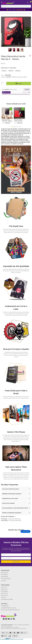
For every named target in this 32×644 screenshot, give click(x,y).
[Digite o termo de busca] (14, 6)
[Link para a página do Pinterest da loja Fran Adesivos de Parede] (14, 622)
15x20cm (4, 71)
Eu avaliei (3, 583)
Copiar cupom (6, 92)
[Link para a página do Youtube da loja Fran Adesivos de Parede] (9, 622)
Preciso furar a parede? (16, 506)
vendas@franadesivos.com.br (9, 611)
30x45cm (18, 71)
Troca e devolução (6, 581)
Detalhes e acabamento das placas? (16, 515)
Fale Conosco (4, 598)
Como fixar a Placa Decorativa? (16, 492)
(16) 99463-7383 (5, 609)
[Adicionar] (2, 83)
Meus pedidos (4, 579)
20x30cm (11, 71)
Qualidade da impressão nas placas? (16, 496)
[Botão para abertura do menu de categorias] (2, 2)
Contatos (3, 600)
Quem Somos (4, 575)
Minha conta (4, 592)
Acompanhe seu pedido (7, 602)
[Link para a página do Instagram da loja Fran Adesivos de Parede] (4, 622)
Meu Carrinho (4, 596)
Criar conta (4, 590)
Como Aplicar (4, 577)
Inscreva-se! (16, 564)
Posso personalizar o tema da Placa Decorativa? (16, 511)
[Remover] (2, 84)
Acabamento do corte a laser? (16, 501)
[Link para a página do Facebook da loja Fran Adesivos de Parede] (6, 622)
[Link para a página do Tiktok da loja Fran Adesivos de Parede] (11, 622)
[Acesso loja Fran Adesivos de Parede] (28, 2)
